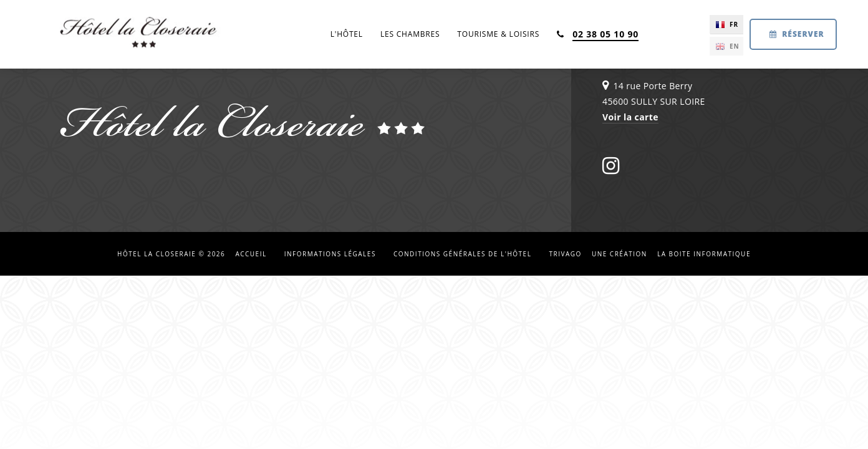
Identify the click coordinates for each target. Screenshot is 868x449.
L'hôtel (347, 34)
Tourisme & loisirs (498, 34)
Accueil (251, 254)
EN (735, 46)
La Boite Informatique (704, 254)
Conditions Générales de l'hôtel (462, 254)
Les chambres (410, 34)
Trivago (565, 254)
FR (734, 24)
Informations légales (330, 254)
